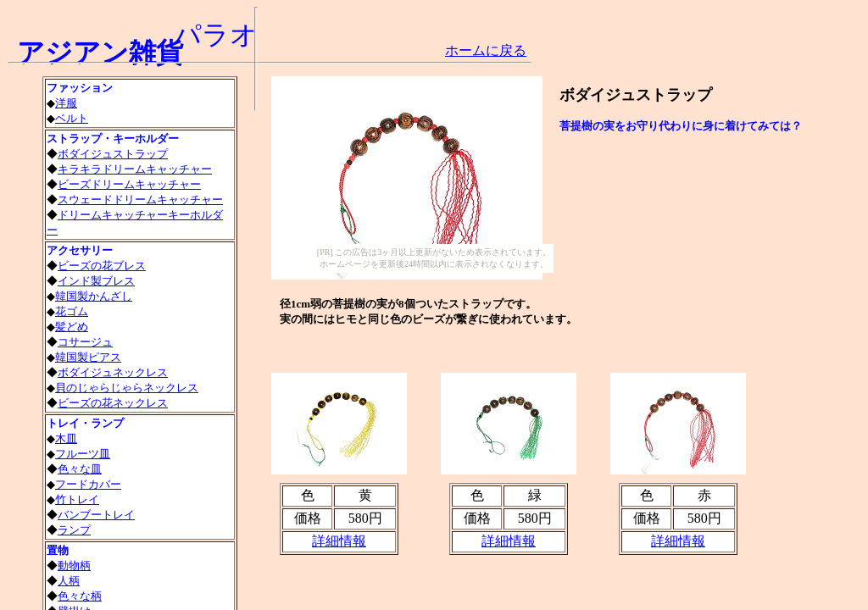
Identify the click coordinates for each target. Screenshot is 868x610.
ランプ (74, 530)
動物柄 (74, 566)
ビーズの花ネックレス (113, 403)
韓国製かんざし (94, 296)
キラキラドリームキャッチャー (135, 169)
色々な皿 (80, 469)
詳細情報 (678, 541)
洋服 (66, 103)
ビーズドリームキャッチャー (129, 184)
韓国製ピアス (88, 357)
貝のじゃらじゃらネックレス (127, 388)
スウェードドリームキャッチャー (140, 200)
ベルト (72, 118)
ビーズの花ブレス (102, 266)
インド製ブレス (96, 281)
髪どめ (72, 327)
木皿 (66, 438)
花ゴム (72, 311)
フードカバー (88, 484)
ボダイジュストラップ (113, 154)
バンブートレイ (96, 515)
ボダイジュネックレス (113, 372)
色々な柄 (80, 596)
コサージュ (85, 342)
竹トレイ (77, 499)
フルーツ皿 (83, 454)
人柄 (69, 581)
